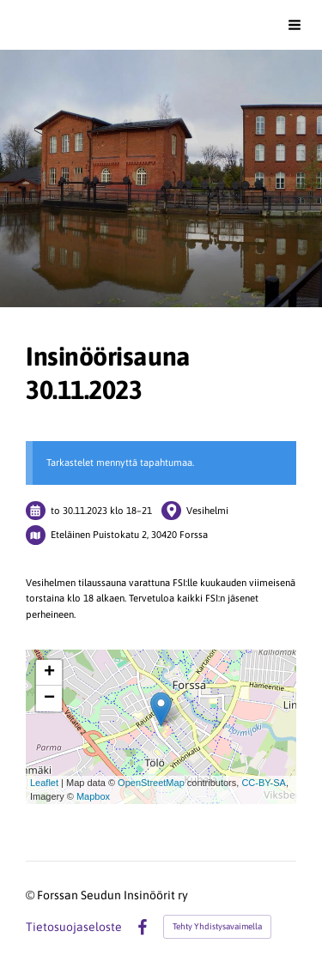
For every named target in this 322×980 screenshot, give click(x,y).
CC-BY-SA (264, 783)
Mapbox (93, 796)
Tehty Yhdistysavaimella (217, 926)
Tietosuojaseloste (74, 927)
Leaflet (44, 783)
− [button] (49, 699)
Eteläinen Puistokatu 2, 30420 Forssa (129, 534)
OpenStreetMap (151, 783)
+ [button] (49, 673)
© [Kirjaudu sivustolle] (31, 895)
